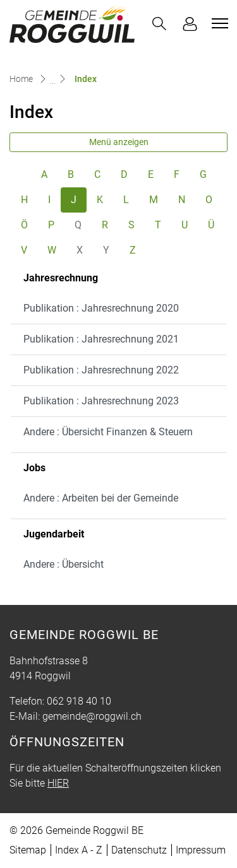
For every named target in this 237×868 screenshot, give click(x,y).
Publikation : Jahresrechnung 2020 (101, 308)
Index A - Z (79, 850)
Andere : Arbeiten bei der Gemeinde (101, 498)
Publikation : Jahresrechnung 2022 (101, 370)
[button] (159, 24)
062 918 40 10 (79, 701)
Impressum (201, 850)
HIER (58, 783)
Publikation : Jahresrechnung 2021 (101, 339)
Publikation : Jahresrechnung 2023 (101, 401)
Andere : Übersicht (64, 564)
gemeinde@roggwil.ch (92, 716)
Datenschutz (139, 850)
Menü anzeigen (119, 142)
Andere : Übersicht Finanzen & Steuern (108, 432)
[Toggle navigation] (218, 23)
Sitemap (28, 850)
